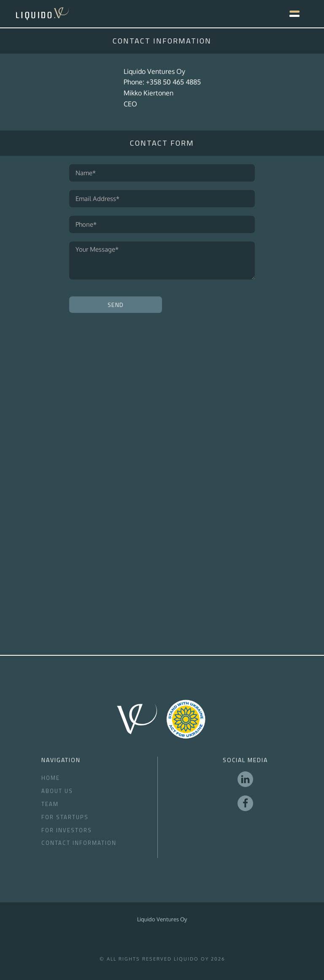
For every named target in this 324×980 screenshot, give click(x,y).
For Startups (65, 817)
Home (51, 778)
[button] (290, 14)
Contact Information (79, 843)
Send (116, 305)
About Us (57, 791)
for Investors (67, 830)
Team (50, 804)
